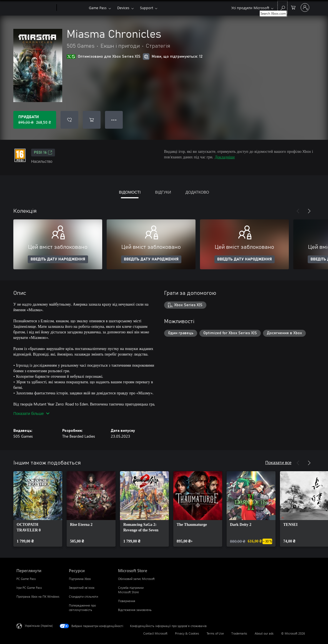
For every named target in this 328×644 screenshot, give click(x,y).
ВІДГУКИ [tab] (163, 192)
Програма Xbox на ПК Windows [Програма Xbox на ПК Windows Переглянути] (38, 596)
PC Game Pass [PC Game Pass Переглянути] (26, 579)
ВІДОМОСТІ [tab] (130, 192)
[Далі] (309, 211)
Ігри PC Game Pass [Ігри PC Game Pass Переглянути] (29, 588)
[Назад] (298, 211)
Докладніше (225, 157)
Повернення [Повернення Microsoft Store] (127, 601)
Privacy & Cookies (187, 633)
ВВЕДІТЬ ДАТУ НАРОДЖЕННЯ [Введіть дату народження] (58, 259)
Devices (123, 8)
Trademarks (239, 633)
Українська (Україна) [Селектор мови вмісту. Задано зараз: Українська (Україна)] (39, 626)
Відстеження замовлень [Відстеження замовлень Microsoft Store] (135, 610)
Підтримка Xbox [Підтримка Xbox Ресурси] (80, 579)
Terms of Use (215, 633)
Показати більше (31, 413)
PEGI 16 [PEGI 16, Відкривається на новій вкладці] (43, 153)
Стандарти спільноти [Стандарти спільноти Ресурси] (83, 596)
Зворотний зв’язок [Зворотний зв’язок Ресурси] (82, 588)
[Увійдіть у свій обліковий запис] (305, 7)
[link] (38, 509)
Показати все (278, 462)
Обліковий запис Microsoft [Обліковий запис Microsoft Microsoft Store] (136, 579)
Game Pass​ (98, 8)
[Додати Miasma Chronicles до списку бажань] (69, 120)
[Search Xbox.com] (282, 7)
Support (147, 8)
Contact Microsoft (155, 633)
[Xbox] (72, 8)
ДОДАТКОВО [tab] (197, 192)
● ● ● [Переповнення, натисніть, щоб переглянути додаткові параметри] (114, 120)
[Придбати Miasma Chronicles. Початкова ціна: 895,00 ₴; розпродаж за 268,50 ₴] (35, 120)
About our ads (264, 633)
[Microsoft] (35, 8)
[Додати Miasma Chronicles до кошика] (92, 120)
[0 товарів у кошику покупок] (293, 7)
